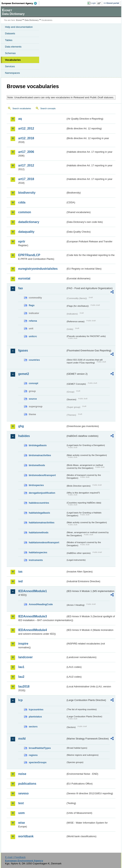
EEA (20, 3)
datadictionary (29, 222)
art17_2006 (26, 152)
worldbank (26, 836)
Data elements (13, 47)
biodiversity (27, 193)
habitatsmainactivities (42, 523)
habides (24, 436)
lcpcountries (36, 709)
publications (27, 784)
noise (22, 774)
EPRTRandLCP (29, 255)
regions (33, 755)
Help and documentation (19, 27)
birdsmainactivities (40, 455)
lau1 (21, 667)
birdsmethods (37, 465)
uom (21, 813)
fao (21, 288)
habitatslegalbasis (39, 513)
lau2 (21, 677)
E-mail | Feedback (15, 857)
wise (22, 823)
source (33, 399)
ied (20, 581)
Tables (9, 40)
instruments (36, 560)
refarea (33, 321)
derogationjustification (42, 493)
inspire (23, 644)
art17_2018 (26, 179)
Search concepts (48, 108)
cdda (22, 202)
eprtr (22, 241)
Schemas (10, 53)
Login (93, 3)
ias (20, 572)
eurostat (24, 278)
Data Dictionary (32, 20)
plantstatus (35, 717)
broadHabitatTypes (40, 748)
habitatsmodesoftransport (44, 542)
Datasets (10, 33)
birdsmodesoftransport (42, 475)
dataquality (26, 232)
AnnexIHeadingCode (41, 604)
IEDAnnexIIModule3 (33, 616)
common (25, 212)
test (21, 803)
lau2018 (24, 686)
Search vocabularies (22, 108)
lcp (20, 700)
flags (32, 305)
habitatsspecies (38, 552)
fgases (23, 350)
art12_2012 (26, 128)
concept (33, 383)
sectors (33, 727)
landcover (26, 657)
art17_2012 (26, 165)
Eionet (19, 20)
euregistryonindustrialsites (38, 269)
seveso (23, 793)
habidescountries (39, 503)
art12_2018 (26, 138)
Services (10, 66)
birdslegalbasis (38, 445)
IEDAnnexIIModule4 (33, 630)
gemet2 (24, 374)
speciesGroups (38, 762)
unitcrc (33, 336)
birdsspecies (36, 485)
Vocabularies (13, 60)
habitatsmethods (39, 532)
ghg (21, 426)
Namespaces (12, 73)
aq (20, 119)
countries (34, 360)
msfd (22, 739)
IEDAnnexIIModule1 (33, 591)
